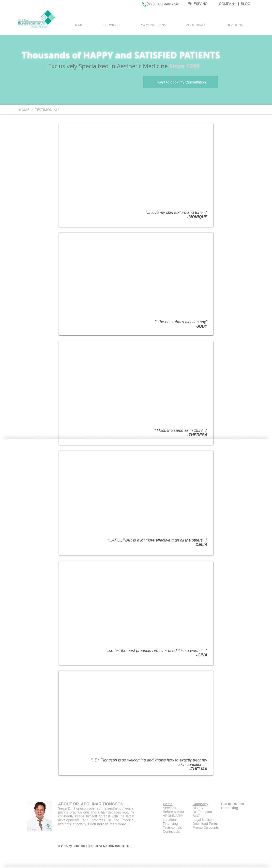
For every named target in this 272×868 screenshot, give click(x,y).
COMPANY (227, 4)
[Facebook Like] (226, 858)
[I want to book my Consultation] (181, 82)
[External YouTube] (136, 168)
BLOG (246, 4)
